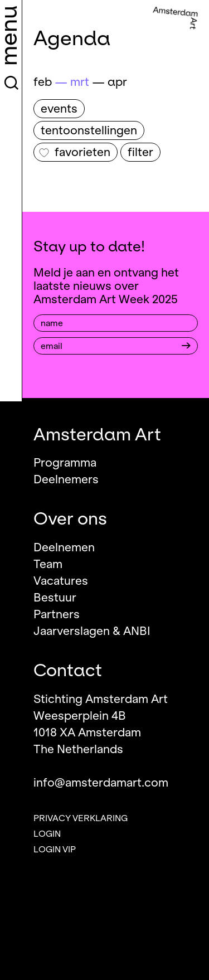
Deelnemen (64, 547)
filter (140, 152)
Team (48, 564)
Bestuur (55, 598)
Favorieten (74, 152)
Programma (65, 463)
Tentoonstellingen (89, 130)
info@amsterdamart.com (101, 783)
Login (47, 834)
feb (43, 82)
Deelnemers (66, 479)
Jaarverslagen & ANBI (92, 631)
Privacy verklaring (81, 818)
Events (59, 109)
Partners (57, 614)
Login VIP (55, 850)
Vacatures (61, 581)
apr (117, 82)
